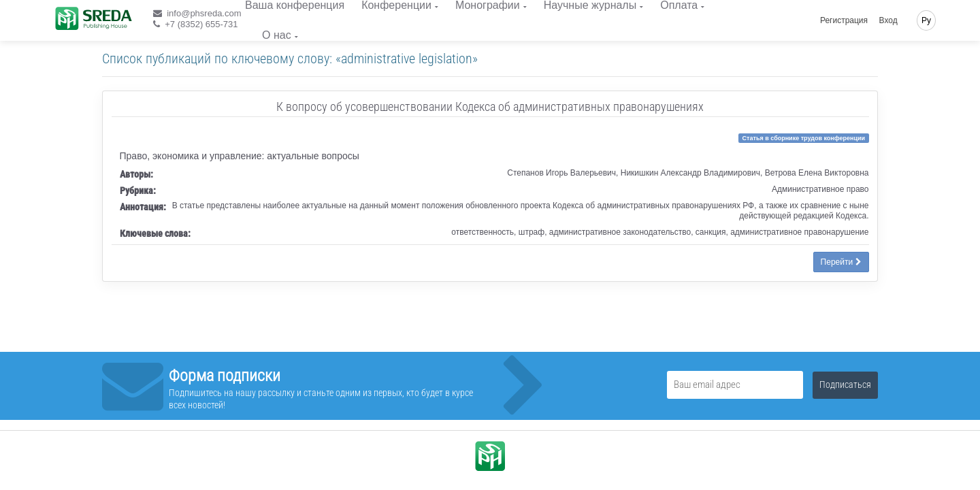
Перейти (841, 262)
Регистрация (844, 20)
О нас (277, 35)
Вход (888, 20)
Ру (926, 20)
